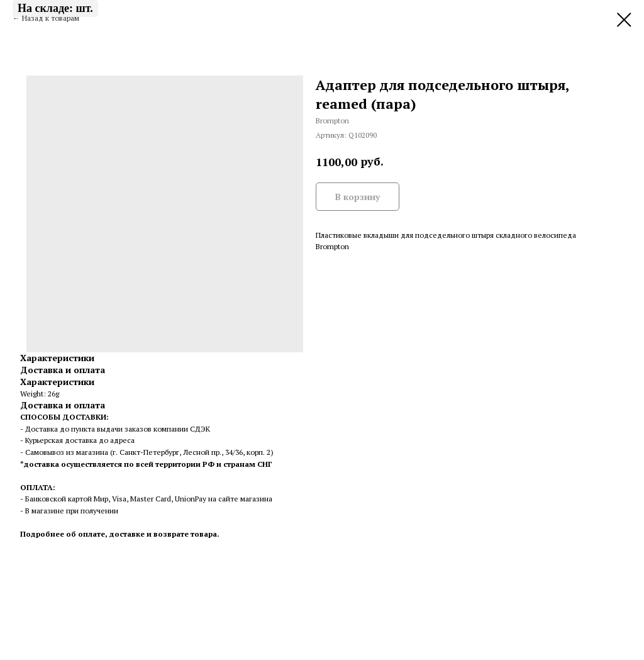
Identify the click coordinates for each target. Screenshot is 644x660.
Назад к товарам (51, 18)
